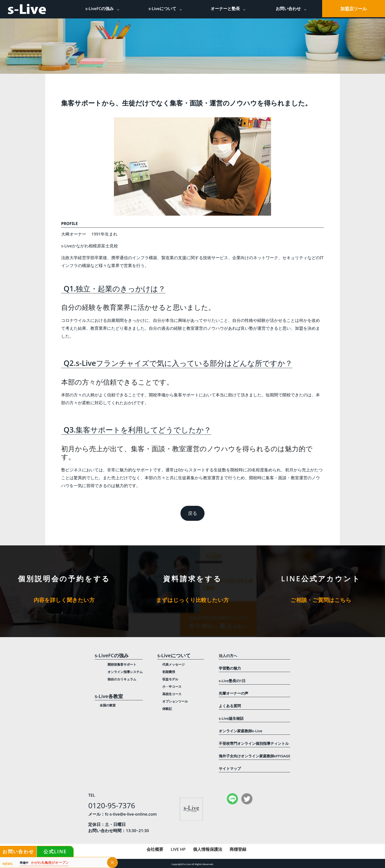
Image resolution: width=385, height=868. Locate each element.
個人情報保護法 (208, 849)
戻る (192, 513)
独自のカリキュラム (122, 679)
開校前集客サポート (122, 664)
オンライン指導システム (125, 672)
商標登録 (238, 849)
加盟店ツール (354, 9)
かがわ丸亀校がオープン (44, 863)
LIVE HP (178, 849)
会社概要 (155, 849)
